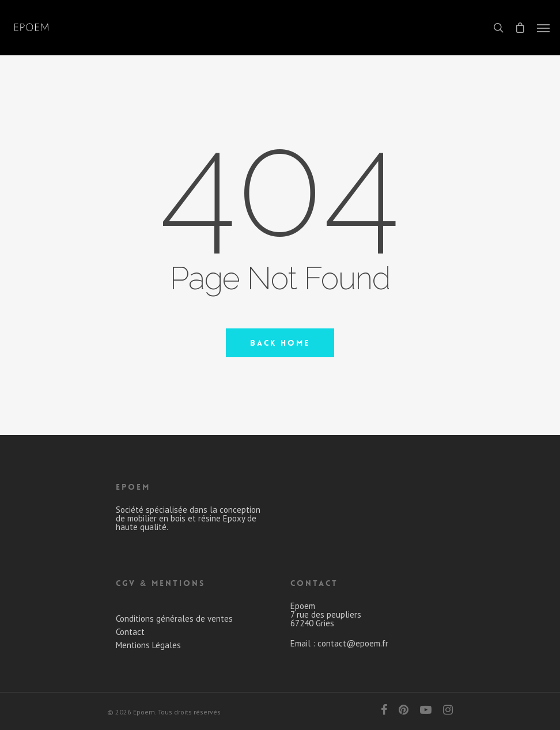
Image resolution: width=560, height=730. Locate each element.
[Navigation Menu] (543, 28)
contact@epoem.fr (353, 643)
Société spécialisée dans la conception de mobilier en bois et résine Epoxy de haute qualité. (188, 518)
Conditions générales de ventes (174, 619)
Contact (130, 632)
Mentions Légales (148, 645)
